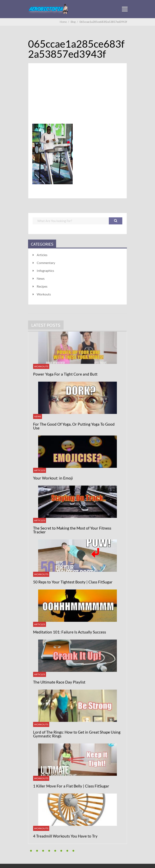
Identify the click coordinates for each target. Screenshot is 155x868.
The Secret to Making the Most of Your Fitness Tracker (72, 530)
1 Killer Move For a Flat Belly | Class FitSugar (71, 786)
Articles (42, 255)
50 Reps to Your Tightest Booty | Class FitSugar (73, 582)
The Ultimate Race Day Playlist (59, 682)
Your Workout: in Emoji (53, 478)
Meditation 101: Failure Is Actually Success (70, 632)
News (41, 278)
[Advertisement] (77, 98)
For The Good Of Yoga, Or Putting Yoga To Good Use (74, 426)
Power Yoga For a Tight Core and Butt (65, 374)
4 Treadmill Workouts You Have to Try (65, 836)
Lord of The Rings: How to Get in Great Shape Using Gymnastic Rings (77, 734)
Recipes (42, 286)
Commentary (46, 263)
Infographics (45, 271)
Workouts (44, 294)
